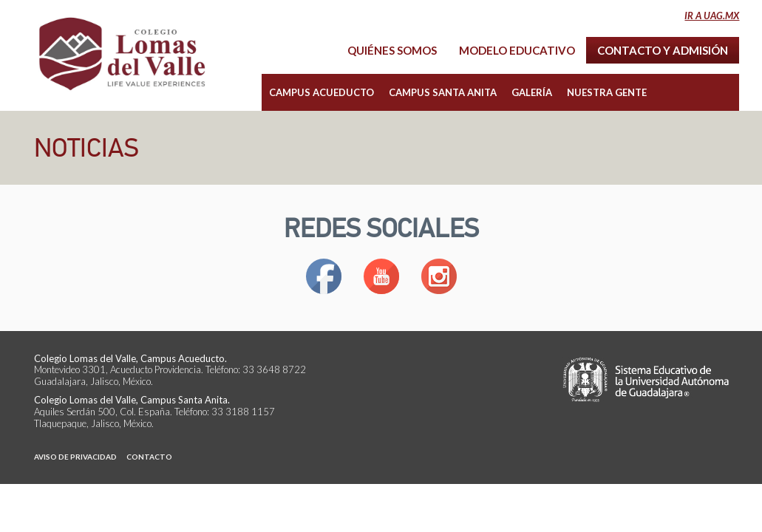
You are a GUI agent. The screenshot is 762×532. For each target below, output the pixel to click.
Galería (532, 92)
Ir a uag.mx (712, 16)
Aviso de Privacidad (75, 457)
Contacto (149, 457)
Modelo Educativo (517, 50)
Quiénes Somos (392, 50)
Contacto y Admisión (663, 50)
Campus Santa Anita (443, 92)
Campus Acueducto (322, 92)
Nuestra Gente (607, 92)
